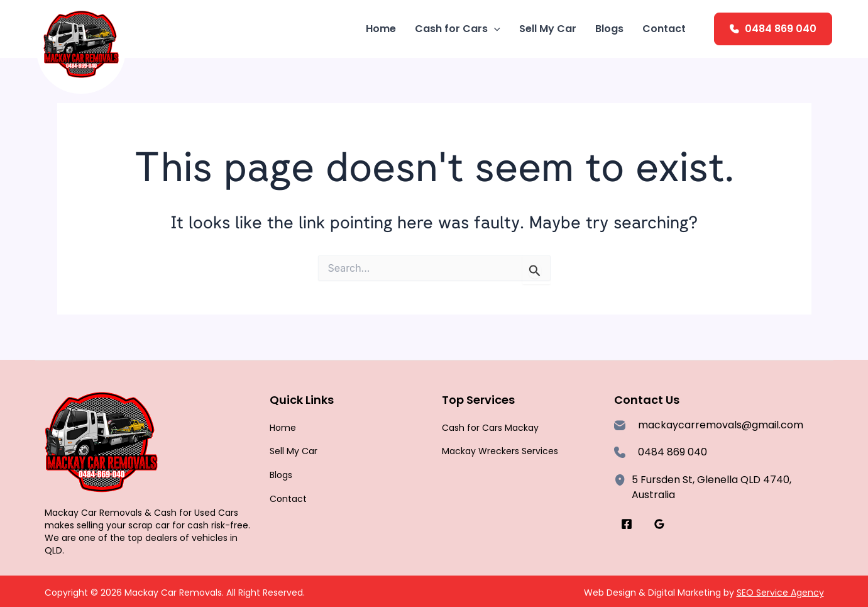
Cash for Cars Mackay (490, 428)
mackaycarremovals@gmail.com (721, 425)
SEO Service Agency (780, 593)
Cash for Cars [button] (458, 29)
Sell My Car (548, 29)
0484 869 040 (781, 29)
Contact (664, 29)
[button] (494, 29)
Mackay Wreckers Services (500, 451)
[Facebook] (627, 524)
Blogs (609, 29)
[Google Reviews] (659, 524)
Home (381, 29)
